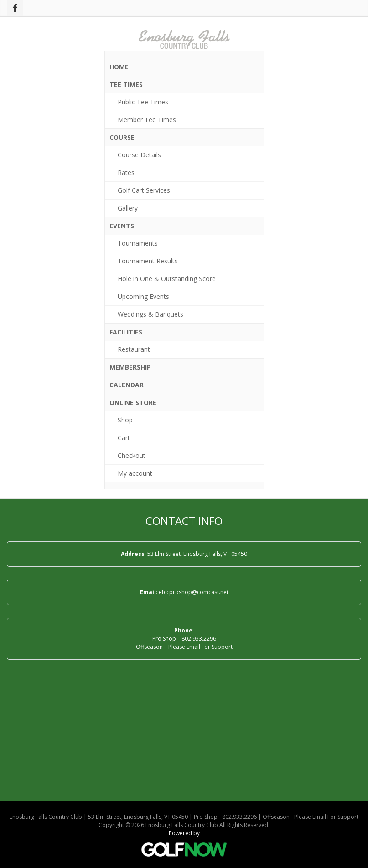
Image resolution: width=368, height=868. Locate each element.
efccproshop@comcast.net (194, 592)
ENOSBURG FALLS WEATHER (184, 739)
